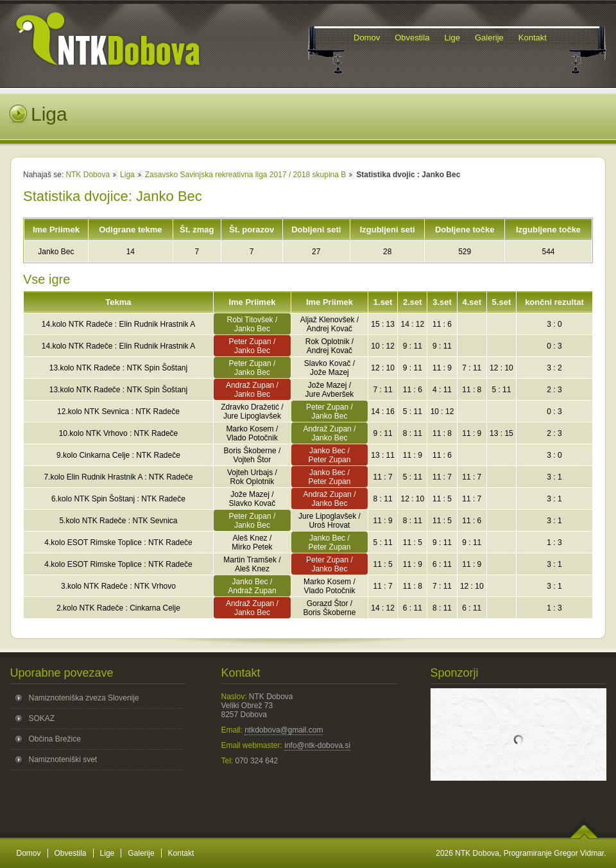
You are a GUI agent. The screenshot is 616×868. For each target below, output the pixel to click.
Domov (29, 853)
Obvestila (71, 853)
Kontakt (181, 853)
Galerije (141, 853)
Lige (107, 853)
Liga (127, 175)
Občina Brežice (55, 739)
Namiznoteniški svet (63, 759)
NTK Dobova (88, 175)
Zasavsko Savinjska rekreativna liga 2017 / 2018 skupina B (246, 175)
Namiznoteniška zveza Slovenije (84, 698)
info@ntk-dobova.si (317, 745)
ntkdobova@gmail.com (284, 730)
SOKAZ (42, 718)
